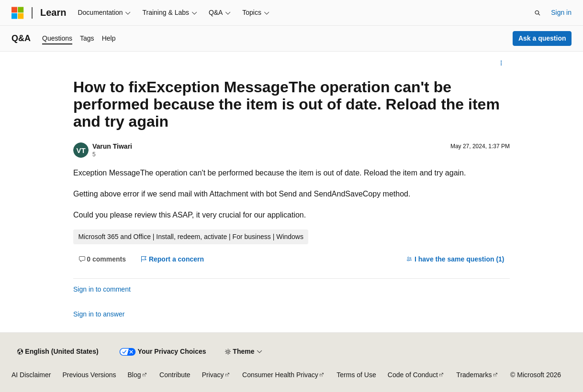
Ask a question (542, 38)
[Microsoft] (18, 13)
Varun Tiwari (112, 146)
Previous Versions (89, 375)
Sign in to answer (99, 314)
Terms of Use (356, 375)
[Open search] (538, 13)
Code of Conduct (413, 375)
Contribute (175, 375)
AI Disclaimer (31, 375)
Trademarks (474, 375)
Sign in (561, 12)
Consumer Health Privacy (280, 375)
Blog (135, 375)
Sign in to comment (102, 289)
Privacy (213, 375)
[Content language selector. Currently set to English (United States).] (58, 352)
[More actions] (501, 63)
